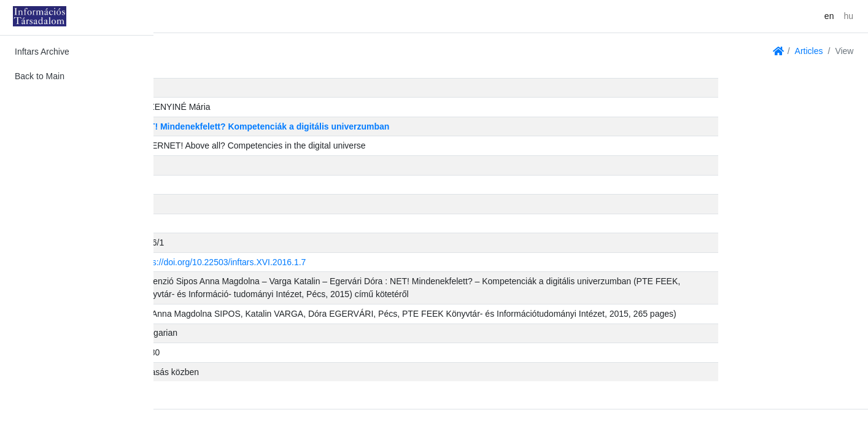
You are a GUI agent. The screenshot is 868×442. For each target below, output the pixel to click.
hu (848, 16)
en (829, 16)
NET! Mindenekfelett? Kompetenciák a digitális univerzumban (413, 126)
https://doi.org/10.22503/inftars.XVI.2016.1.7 (371, 262)
